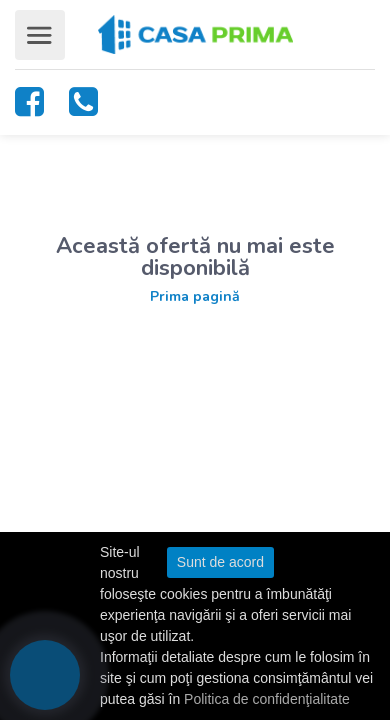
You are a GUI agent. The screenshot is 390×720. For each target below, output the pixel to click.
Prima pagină (195, 296)
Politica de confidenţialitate (267, 699)
